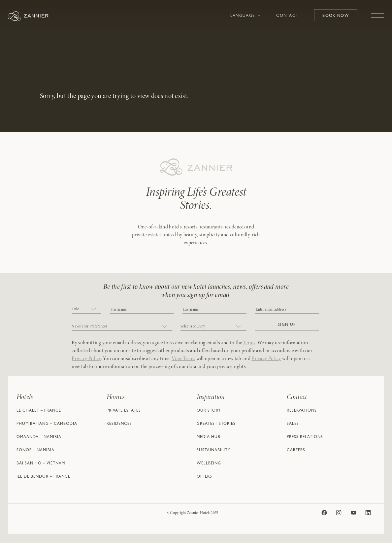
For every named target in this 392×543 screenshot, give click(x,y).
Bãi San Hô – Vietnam (41, 464)
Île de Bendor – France (43, 477)
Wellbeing (209, 464)
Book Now (336, 16)
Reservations (302, 411)
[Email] (287, 309)
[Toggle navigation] (377, 12)
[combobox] (86, 310)
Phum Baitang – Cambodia (47, 424)
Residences (119, 424)
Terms (249, 343)
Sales (293, 424)
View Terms (183, 359)
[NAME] (214, 309)
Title (75, 309)
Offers (204, 477)
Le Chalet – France (39, 411)
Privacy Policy (86, 359)
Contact (287, 16)
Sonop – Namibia (35, 451)
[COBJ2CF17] (142, 309)
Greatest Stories (216, 424)
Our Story (209, 411)
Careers (296, 451)
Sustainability (213, 451)
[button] (287, 324)
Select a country (193, 326)
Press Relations (305, 437)
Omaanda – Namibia (39, 437)
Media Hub (209, 437)
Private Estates (124, 411)
